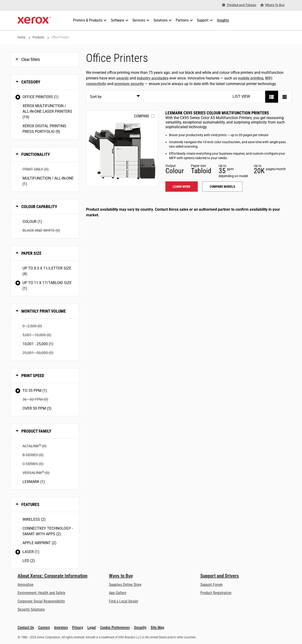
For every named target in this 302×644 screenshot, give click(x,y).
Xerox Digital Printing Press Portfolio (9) (44, 129)
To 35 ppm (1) (35, 391)
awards (122, 78)
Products (38, 37)
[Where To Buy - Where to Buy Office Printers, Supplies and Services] (273, 5)
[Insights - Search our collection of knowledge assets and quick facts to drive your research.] (223, 20)
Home (21, 37)
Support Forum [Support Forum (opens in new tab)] (211, 585)
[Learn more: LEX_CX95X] (122, 149)
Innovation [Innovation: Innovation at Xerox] (26, 585)
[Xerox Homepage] (34, 20)
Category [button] (31, 82)
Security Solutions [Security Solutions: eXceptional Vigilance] (31, 609)
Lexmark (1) (34, 482)
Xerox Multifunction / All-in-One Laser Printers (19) (47, 111)
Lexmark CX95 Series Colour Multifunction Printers (217, 113)
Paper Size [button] (31, 253)
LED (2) (29, 561)
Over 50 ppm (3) (37, 408)
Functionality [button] (36, 154)
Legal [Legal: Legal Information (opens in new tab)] (92, 627)
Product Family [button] (36, 431)
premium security (129, 84)
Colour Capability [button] (39, 207)
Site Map (157, 627)
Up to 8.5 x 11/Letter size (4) (47, 271)
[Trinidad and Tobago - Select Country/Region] (239, 5)
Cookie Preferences (115, 627)
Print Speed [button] (33, 376)
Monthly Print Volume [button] (44, 311)
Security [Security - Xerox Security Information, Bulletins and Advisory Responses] (140, 627)
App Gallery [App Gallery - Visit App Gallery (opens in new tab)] (118, 593)
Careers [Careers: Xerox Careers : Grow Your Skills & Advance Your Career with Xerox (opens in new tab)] (44, 627)
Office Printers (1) (41, 97)
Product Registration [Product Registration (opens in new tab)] (216, 593)
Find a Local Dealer (124, 601)
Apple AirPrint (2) (39, 543)
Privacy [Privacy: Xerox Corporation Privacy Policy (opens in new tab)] (78, 627)
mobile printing (251, 78)
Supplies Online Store (125, 585)
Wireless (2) (34, 519)
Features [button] (30, 504)
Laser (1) (31, 552)
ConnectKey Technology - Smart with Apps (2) (48, 531)
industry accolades (153, 78)
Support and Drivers (220, 576)
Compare (142, 116)
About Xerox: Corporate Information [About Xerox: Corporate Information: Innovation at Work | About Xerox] (52, 576)
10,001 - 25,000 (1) (38, 344)
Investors (61, 627)
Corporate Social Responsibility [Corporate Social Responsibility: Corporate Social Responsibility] (41, 601)
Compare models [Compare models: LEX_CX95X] (222, 187)
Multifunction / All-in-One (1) (48, 181)
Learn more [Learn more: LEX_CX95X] (182, 187)
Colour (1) (32, 222)
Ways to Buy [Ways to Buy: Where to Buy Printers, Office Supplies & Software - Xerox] (121, 576)
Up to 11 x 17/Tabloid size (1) (47, 286)
